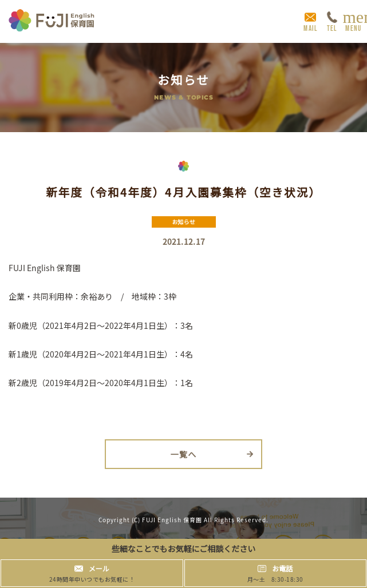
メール (99, 569)
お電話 (282, 569)
